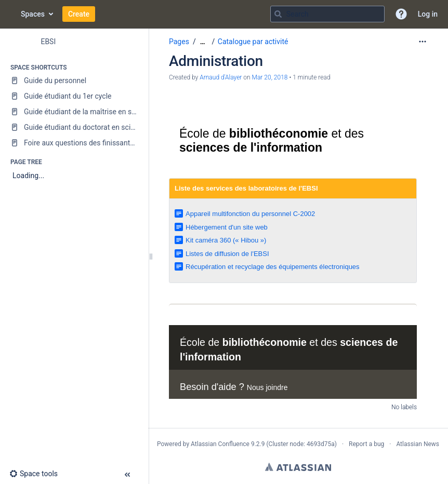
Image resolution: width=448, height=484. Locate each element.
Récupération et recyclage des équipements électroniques (273, 267)
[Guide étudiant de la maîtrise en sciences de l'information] (74, 112)
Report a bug (366, 444)
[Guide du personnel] (74, 80)
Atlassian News (418, 444)
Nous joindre (267, 387)
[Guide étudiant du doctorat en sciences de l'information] (74, 127)
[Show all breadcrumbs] (203, 42)
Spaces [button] (33, 14)
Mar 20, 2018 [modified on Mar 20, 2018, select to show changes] (270, 77)
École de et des (272, 140)
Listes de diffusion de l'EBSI (227, 254)
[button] (401, 14)
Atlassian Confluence (220, 444)
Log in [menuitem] (428, 14)
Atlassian (298, 467)
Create (79, 14)
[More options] (423, 42)
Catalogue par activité (253, 42)
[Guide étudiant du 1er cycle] (74, 96)
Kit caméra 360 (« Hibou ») (226, 240)
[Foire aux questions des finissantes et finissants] (74, 143)
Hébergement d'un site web (227, 227)
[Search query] (327, 14)
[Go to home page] (10, 14)
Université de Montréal (209, 108)
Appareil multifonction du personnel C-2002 (250, 214)
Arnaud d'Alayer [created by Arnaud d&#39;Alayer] (221, 77)
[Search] (278, 14)
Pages (179, 42)
